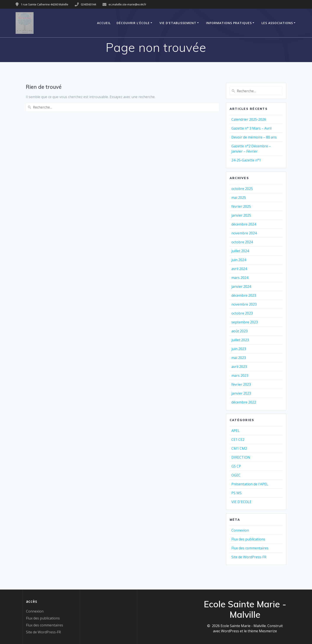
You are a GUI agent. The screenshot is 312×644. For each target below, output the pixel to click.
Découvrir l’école (133, 23)
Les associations (277, 23)
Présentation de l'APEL (250, 484)
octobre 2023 (242, 313)
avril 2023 (239, 367)
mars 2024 (240, 278)
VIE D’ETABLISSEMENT (178, 23)
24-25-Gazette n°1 (246, 160)
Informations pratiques (229, 23)
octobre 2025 (242, 189)
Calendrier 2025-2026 (249, 119)
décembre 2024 (244, 224)
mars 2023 (240, 376)
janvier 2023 (241, 393)
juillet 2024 (240, 251)
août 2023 (240, 331)
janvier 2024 (241, 287)
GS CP (236, 466)
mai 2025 (239, 198)
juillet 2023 (240, 340)
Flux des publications (248, 539)
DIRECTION (241, 457)
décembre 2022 (244, 402)
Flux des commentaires (250, 548)
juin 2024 (239, 260)
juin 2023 (239, 349)
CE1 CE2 (238, 440)
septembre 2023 (245, 322)
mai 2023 (239, 358)
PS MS (236, 493)
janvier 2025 (241, 215)
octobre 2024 (242, 242)
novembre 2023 (244, 304)
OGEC (236, 475)
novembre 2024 (244, 233)
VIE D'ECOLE (241, 502)
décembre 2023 (244, 295)
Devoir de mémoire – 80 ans (254, 137)
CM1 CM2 (239, 448)
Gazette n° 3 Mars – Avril (251, 128)
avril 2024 (239, 269)
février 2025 (241, 206)
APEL (236, 431)
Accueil (104, 23)
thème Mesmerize (262, 631)
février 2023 (241, 384)
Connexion (240, 530)
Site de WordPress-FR (249, 557)
